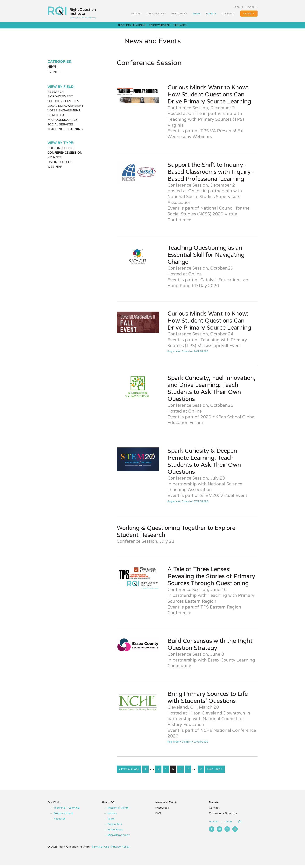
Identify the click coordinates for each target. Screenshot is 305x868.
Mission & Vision (118, 811)
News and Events (166, 805)
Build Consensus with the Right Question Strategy (210, 648)
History (112, 816)
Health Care (58, 119)
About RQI (108, 805)
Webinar (55, 171)
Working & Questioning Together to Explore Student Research (176, 535)
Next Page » (215, 774)
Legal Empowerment (65, 110)
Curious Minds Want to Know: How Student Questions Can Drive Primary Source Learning (209, 98)
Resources (162, 811)
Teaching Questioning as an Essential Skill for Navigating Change (206, 259)
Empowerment (60, 100)
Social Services (60, 128)
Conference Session (65, 157)
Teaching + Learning (65, 133)
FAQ (158, 816)
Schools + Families (63, 105)
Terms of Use (100, 850)
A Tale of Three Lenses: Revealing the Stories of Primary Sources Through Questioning (211, 580)
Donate (214, 805)
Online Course (60, 166)
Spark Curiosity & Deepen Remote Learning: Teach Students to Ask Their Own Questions (204, 465)
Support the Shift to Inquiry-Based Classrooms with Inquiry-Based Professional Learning (210, 176)
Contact (214, 811)
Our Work (54, 805)
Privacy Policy (120, 850)
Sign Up (229, 7)
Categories (59, 65)
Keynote (55, 161)
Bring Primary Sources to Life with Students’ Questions (208, 701)
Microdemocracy (62, 124)
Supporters (115, 827)
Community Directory (223, 816)
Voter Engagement (64, 114)
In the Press (115, 832)
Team (111, 822)
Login (245, 7)
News (52, 71)
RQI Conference (61, 152)
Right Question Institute (72, 11)
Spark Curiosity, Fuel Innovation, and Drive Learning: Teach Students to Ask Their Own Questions (211, 392)
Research (56, 96)
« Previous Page (129, 774)
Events (53, 76)
